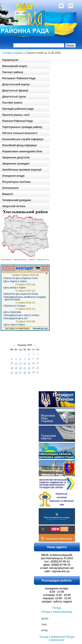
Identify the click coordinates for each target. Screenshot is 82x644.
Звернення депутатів (16, 158)
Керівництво (10, 60)
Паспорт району (13, 72)
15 (29, 363)
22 (29, 368)
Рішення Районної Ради (17, 121)
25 (12, 372)
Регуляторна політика (16, 182)
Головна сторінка (13, 53)
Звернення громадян (16, 164)
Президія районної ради (18, 109)
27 (20, 372)
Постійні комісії (12, 103)
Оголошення (10, 188)
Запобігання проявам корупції (22, 170)
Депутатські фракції (15, 91)
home (61, 6)
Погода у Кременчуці (52, 637)
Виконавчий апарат (15, 66)
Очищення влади (13, 176)
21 (25, 368)
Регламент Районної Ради (19, 78)
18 (12, 368)
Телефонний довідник (17, 200)
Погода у (57, 612)
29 (29, 372)
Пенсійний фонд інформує (20, 145)
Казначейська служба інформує (23, 139)
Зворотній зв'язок (14, 206)
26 (16, 372)
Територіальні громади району (22, 127)
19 (16, 368)
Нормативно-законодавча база (22, 151)
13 (20, 363)
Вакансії (8, 194)
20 (20, 368)
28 (25, 372)
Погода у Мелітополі (61, 638)
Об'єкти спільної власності (20, 133)
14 (25, 363)
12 (16, 363)
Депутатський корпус (16, 84)
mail (71, 6)
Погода (57, 608)
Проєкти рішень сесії (16, 115)
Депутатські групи (14, 97)
